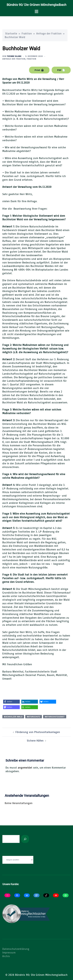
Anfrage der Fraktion (49, 33)
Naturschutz (34, 717)
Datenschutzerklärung (16, 949)
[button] (11, 702)
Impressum (9, 953)
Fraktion (27, 33)
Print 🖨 (39, 70)
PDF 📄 (61, 70)
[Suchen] (25, 839)
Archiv (6, 956)
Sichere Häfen (35, 741)
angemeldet (25, 768)
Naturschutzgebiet (55, 717)
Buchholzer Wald (13, 717)
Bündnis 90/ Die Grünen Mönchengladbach (36, 5)
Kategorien (6, 854)
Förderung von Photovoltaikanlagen (38, 732)
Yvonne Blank (14, 56)
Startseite (11, 33)
